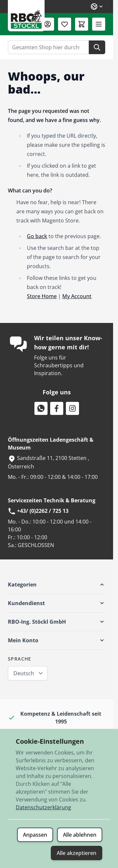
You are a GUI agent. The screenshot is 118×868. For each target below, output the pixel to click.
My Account (77, 296)
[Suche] (97, 47)
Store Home (42, 296)
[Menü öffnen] (99, 24)
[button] (57, 585)
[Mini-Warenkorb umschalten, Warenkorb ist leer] (82, 24)
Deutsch (24, 673)
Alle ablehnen (80, 835)
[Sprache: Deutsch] (97, 7)
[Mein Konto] (48, 24)
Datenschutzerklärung (43, 807)
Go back (37, 236)
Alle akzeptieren (77, 853)
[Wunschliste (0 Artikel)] (65, 24)
